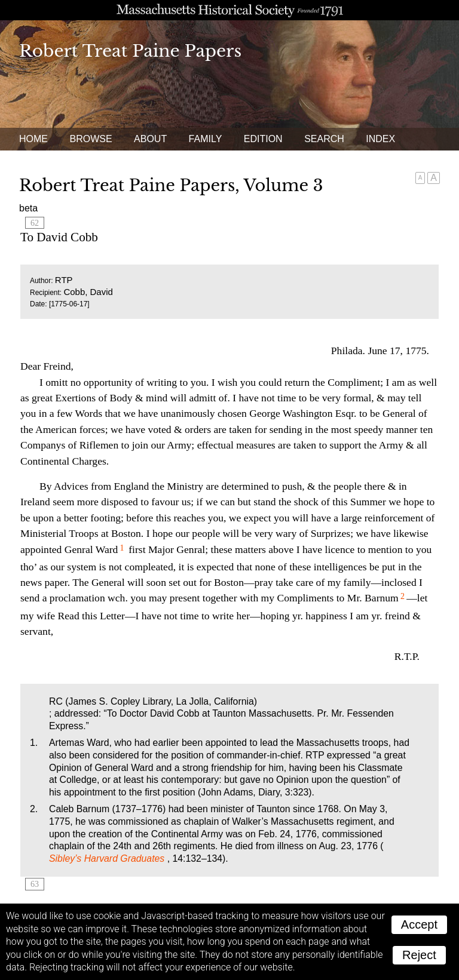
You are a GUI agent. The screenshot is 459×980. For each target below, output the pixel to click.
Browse (91, 139)
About (150, 139)
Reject (419, 955)
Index (380, 139)
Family (206, 139)
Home (33, 139)
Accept (419, 924)
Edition (263, 139)
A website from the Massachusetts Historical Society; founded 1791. (229, 10)
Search (324, 139)
